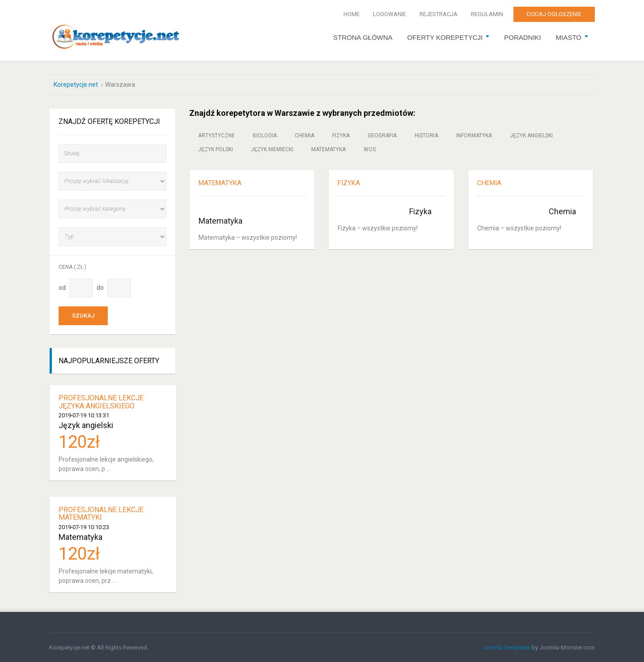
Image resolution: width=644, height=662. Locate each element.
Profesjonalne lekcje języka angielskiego (101, 402)
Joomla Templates (506, 647)
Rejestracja (439, 14)
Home (352, 14)
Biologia (265, 136)
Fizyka (341, 136)
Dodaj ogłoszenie (554, 14)
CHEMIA (489, 183)
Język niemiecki (272, 149)
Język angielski (531, 136)
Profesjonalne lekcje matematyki (101, 514)
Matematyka (328, 149)
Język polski (216, 149)
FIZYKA (349, 183)
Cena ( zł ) (72, 267)
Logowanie (390, 14)
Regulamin (487, 14)
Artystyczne (216, 136)
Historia (426, 136)
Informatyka (474, 136)
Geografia (382, 136)
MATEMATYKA (220, 183)
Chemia (305, 136)
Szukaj (83, 316)
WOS (370, 149)
